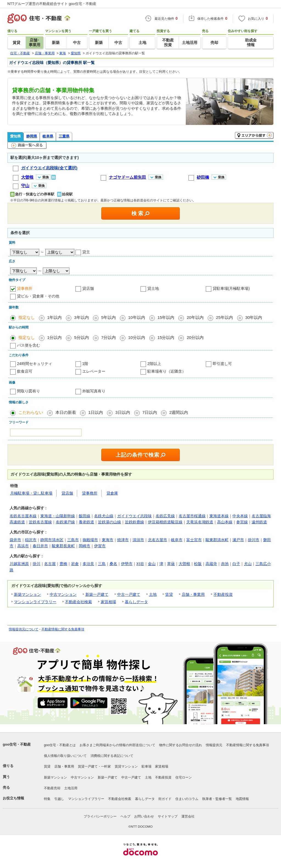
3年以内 (81, 317)
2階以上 (154, 364)
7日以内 (150, 412)
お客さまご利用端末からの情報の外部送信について (117, 745)
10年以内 (137, 317)
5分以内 (81, 337)
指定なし (27, 317)
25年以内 (224, 317)
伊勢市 (127, 564)
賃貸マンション (126, 766)
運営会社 (188, 816)
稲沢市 (31, 540)
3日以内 (123, 412)
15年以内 (166, 317)
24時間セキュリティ (35, 364)
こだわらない (31, 412)
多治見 (88, 564)
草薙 (171, 564)
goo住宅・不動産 (17, 744)
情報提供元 (214, 745)
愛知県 (16, 136)
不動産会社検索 (78, 602)
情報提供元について (24, 629)
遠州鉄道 (259, 522)
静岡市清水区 (52, 540)
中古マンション (63, 594)
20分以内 (195, 337)
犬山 (248, 564)
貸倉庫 (112, 493)
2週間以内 (179, 412)
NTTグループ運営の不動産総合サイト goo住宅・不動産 (52, 4)
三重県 (64, 136)
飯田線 (85, 516)
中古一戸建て (129, 594)
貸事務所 (25, 288)
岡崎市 (85, 546)
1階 (85, 364)
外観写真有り (94, 391)
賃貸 (169, 594)
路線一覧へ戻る (27, 145)
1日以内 (96, 412)
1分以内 (54, 337)
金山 (152, 564)
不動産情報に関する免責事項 (63, 629)
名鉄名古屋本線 (23, 516)
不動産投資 (223, 594)
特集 (47, 799)
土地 (153, 594)
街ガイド (165, 799)
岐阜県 (48, 136)
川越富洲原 (19, 564)
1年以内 (54, 317)
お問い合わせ (144, 816)
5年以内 (109, 317)
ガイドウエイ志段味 (134, 516)
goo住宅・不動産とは (60, 745)
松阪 (198, 564)
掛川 (36, 564)
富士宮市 (194, 540)
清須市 (138, 540)
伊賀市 (100, 546)
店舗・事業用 (193, 594)
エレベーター (94, 371)
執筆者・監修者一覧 (217, 799)
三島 (102, 564)
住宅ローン (184, 777)
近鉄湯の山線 (109, 522)
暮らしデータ (136, 602)
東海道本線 (219, 516)
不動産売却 (52, 788)
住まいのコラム (187, 799)
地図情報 (242, 799)
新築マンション (27, 594)
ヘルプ (125, 816)
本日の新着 (66, 412)
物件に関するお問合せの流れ (181, 745)
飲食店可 (25, 371)
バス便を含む (29, 345)
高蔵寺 (211, 564)
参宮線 (242, 522)
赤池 (225, 564)
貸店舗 (88, 288)
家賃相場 (108, 602)
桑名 (113, 564)
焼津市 (123, 540)
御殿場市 (90, 540)
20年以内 (195, 317)
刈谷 (140, 564)
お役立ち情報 (13, 798)
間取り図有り (29, 391)
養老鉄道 (86, 522)
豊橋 (63, 564)
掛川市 (254, 540)
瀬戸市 (238, 540)
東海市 (108, 540)
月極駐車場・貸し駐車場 (31, 493)
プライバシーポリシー (100, 816)
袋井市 (15, 540)
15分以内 (166, 337)
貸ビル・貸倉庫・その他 (38, 296)
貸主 (86, 252)
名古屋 (50, 564)
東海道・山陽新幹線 (58, 516)
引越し (59, 799)
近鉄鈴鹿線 (134, 522)
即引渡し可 (222, 364)
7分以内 (109, 337)
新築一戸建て (97, 594)
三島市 (73, 540)
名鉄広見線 (165, 516)
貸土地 (153, 288)
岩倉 (75, 564)
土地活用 (71, 788)
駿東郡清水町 (217, 540)
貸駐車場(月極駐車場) (231, 288)
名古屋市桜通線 (192, 516)
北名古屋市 (158, 540)
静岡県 (32, 136)
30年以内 (254, 317)
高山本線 (225, 522)
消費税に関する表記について (112, 756)
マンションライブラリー (35, 602)
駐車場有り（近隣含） (167, 371)
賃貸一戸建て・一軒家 (94, 766)
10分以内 (137, 337)
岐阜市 (177, 540)
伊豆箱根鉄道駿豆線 (165, 522)
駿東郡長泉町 (63, 546)
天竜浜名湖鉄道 (200, 522)
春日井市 (40, 546)
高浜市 (23, 546)
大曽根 (184, 564)
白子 (236, 564)
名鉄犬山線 (104, 516)
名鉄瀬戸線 (65, 522)
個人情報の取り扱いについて (65, 756)
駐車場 (147, 766)
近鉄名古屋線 (40, 522)
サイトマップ (168, 816)
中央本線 (240, 516)
